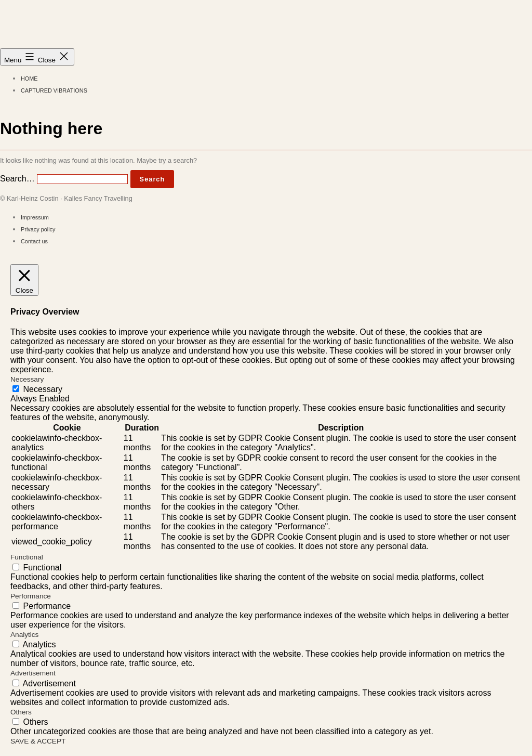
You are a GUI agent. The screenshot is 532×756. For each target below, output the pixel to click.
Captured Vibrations (54, 90)
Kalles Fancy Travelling (108, 26)
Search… (17, 179)
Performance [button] (31, 596)
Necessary (43, 389)
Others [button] (21, 712)
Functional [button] (27, 557)
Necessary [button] (27, 379)
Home (29, 79)
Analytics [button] (24, 635)
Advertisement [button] (33, 673)
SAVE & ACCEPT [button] (38, 741)
